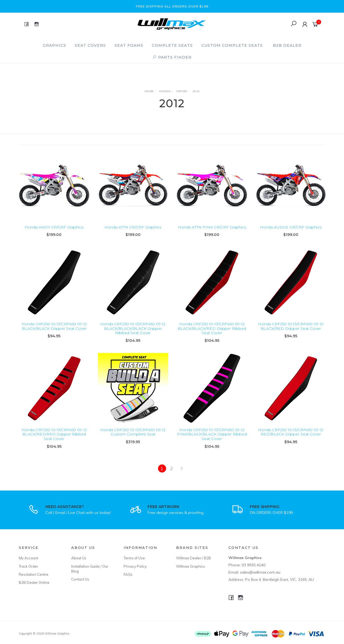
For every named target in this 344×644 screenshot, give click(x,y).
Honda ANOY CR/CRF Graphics (54, 227)
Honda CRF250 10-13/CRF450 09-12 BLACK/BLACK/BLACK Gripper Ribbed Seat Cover (133, 335)
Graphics (54, 45)
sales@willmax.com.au (260, 572)
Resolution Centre (34, 574)
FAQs (128, 574)
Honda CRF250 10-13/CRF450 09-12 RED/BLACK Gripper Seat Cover (291, 438)
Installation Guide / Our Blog (90, 569)
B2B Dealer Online (34, 582)
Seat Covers (90, 45)
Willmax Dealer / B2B (193, 558)
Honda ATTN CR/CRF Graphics (133, 227)
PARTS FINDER (172, 57)
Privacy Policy (135, 566)
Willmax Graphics (191, 566)
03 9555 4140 (253, 565)
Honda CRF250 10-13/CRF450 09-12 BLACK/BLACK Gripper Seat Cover (54, 332)
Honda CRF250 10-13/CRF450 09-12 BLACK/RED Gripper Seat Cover (291, 332)
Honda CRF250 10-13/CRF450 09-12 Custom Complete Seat (133, 438)
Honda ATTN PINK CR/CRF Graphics (212, 227)
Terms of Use (134, 558)
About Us (79, 558)
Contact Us (80, 579)
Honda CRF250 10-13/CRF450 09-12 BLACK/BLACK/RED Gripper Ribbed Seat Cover (212, 335)
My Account (28, 558)
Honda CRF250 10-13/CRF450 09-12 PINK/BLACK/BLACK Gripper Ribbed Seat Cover (212, 441)
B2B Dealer (287, 45)
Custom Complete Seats (232, 45)
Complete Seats (172, 45)
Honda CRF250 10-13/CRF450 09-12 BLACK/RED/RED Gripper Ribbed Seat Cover (54, 441)
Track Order (28, 566)
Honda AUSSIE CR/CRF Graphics (291, 227)
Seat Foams (129, 45)
